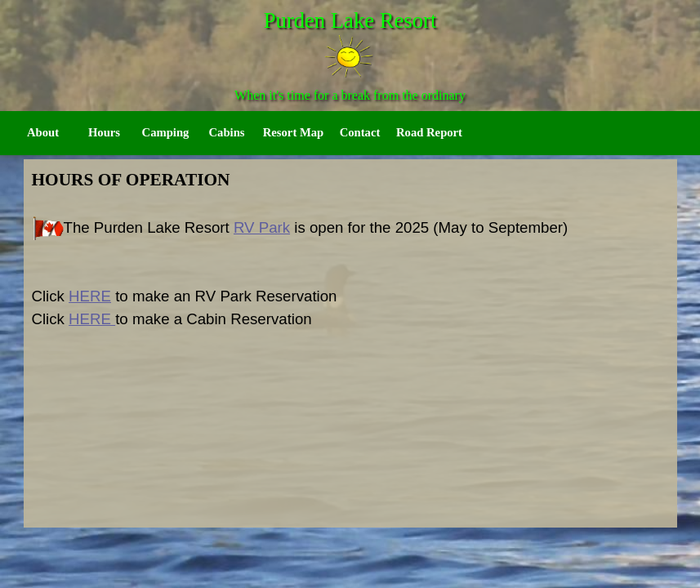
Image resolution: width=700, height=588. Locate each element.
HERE (90, 296)
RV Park (262, 227)
